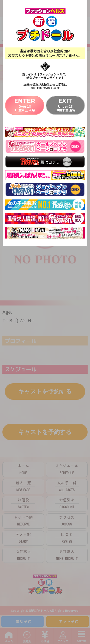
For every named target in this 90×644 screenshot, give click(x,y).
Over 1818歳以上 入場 (25, 105)
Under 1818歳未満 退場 (65, 105)
